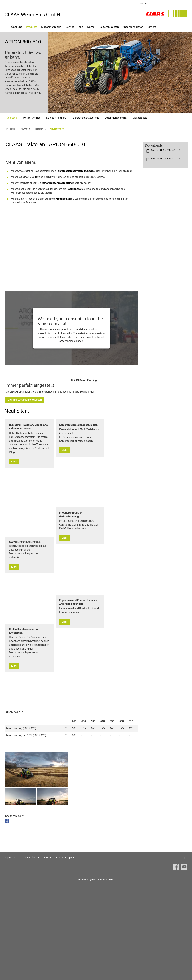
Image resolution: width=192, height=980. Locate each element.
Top (183, 944)
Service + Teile (74, 27)
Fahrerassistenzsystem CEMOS (75, 245)
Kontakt (144, 3)
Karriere (152, 27)
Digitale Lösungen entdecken (90, 478)
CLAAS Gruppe (64, 944)
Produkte (32, 27)
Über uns (17, 27)
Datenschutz (30, 944)
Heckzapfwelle (75, 263)
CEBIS (33, 251)
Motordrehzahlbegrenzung (57, 257)
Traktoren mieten (108, 27)
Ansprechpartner (133, 27)
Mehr (14, 615)
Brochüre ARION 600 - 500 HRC (166, 150)
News (90, 27)
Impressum (10, 944)
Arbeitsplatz (63, 273)
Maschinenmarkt (51, 27)
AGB (46, 944)
